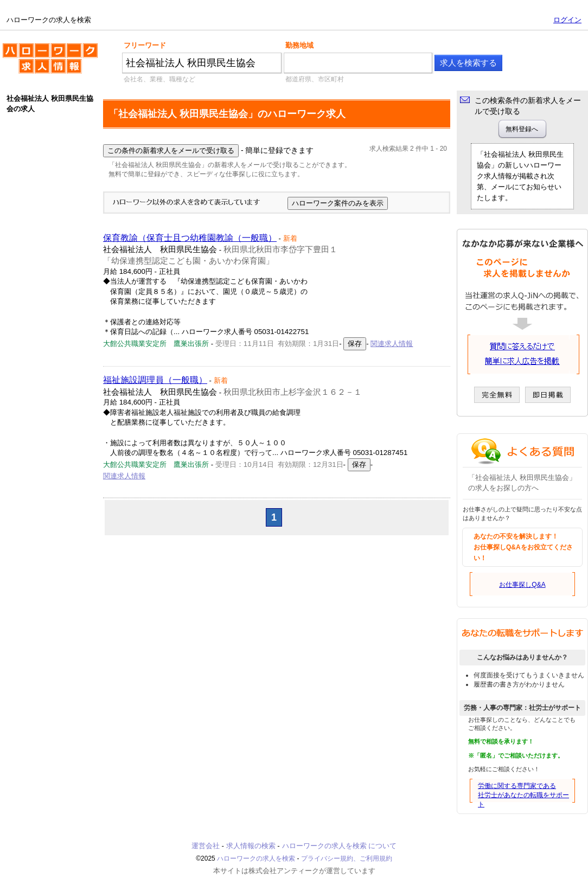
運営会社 (206, 846)
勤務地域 (299, 45)
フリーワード (145, 45)
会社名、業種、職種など (159, 79)
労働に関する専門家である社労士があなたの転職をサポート (523, 795)
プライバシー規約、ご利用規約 (347, 858)
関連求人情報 (392, 344)
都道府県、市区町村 (315, 79)
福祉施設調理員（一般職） (155, 380)
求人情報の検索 (251, 846)
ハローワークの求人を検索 (50, 63)
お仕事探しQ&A (522, 585)
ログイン (567, 20)
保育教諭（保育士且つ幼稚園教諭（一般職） (190, 238)
